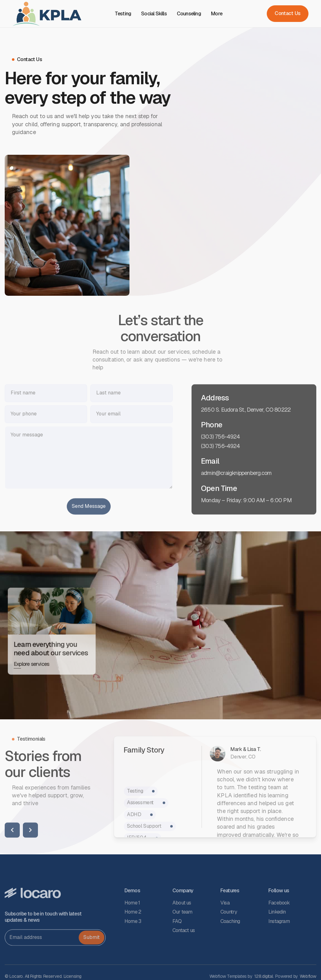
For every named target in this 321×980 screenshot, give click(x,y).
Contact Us (288, 13)
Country (229, 933)
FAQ (177, 942)
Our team (182, 933)
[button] (219, 14)
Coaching (230, 942)
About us (182, 924)
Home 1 (132, 924)
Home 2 (133, 933)
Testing (123, 14)
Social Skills (154, 14)
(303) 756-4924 (220, 458)
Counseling (189, 14)
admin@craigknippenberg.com (236, 494)
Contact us (184, 951)
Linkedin (277, 933)
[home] (47, 14)
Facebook (279, 924)
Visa (225, 924)
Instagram (279, 942)
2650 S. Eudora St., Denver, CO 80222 (246, 431)
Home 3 (133, 942)
